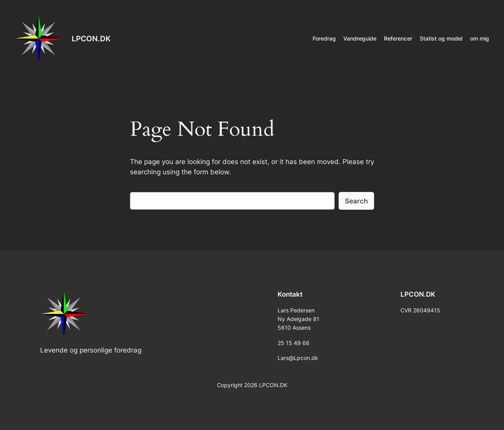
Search (356, 201)
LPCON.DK (91, 39)
